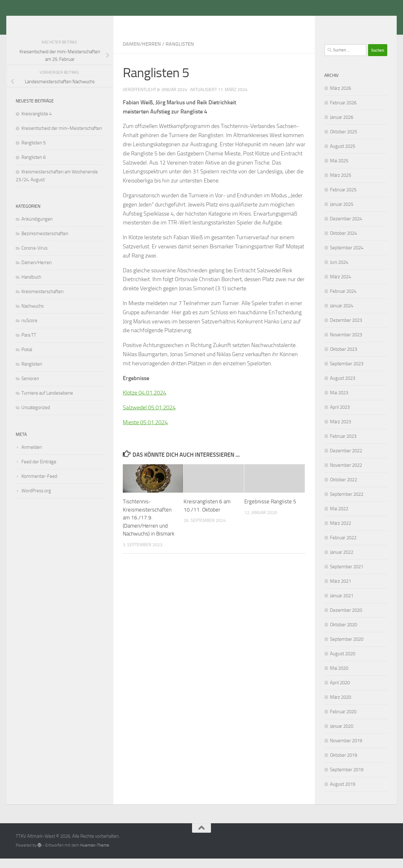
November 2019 (346, 750)
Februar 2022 (343, 547)
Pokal (27, 359)
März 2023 (341, 431)
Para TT (29, 344)
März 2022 (341, 533)
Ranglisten (180, 53)
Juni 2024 (339, 272)
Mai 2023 (339, 402)
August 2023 (343, 388)
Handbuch (31, 286)
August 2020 (343, 663)
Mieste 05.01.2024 (145, 432)
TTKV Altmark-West (71, 22)
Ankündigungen (37, 229)
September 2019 (347, 779)
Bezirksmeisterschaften (45, 243)
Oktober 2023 (343, 359)
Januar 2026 (342, 127)
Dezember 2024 (346, 228)
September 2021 (347, 576)
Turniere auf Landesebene (47, 402)
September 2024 (347, 257)
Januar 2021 (342, 605)
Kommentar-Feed (39, 486)
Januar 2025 (342, 214)
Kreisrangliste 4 (37, 123)
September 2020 (347, 649)
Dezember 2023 (346, 330)
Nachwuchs (33, 315)
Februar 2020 (343, 721)
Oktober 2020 (343, 634)
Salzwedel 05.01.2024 (149, 417)
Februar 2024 (343, 301)
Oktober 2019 (343, 765)
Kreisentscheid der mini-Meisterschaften (62, 138)
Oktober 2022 (343, 489)
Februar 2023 (343, 446)
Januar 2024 (342, 315)
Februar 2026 (343, 112)
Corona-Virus (34, 258)
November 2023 (346, 344)
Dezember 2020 (346, 620)
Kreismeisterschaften (43, 301)
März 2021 (341, 591)
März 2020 (341, 707)
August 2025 (343, 156)
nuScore (29, 330)
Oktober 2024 (343, 243)
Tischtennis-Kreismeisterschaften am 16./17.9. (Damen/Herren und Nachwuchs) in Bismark (149, 527)
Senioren (30, 388)
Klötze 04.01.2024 (145, 402)
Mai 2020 (339, 678)
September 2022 (347, 504)
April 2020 (340, 692)
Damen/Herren (142, 53)
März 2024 (341, 286)
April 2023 (340, 417)
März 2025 (341, 185)
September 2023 (347, 373)
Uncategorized (36, 417)
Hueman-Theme (95, 855)
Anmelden (32, 457)
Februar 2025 (343, 199)
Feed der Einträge (39, 471)
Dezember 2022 (346, 460)
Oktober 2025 (343, 141)
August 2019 (343, 794)
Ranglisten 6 (34, 167)
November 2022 (346, 475)
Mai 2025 (339, 170)
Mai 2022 (339, 518)
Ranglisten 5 (34, 152)
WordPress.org (36, 500)
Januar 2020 (342, 736)
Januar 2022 (342, 562)
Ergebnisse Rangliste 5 (270, 511)
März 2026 (341, 98)
